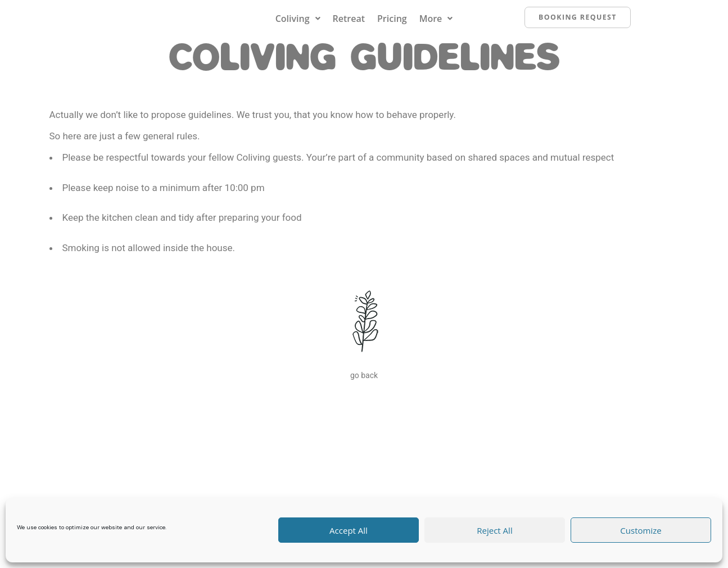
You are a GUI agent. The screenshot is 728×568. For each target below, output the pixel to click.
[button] (298, 24)
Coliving (298, 24)
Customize (641, 530)
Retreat (349, 24)
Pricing (392, 24)
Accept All (349, 530)
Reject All (494, 530)
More (436, 24)
